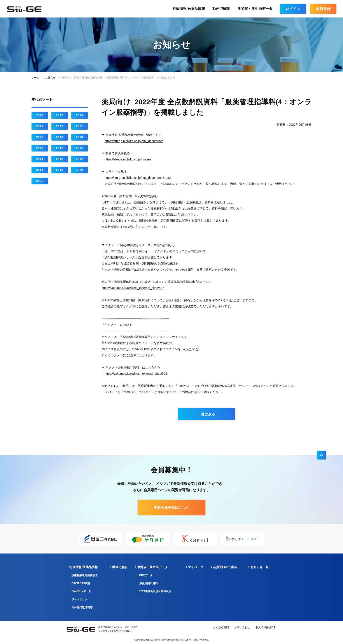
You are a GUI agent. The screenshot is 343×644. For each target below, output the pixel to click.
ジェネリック (79, 599)
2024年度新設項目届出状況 (155, 591)
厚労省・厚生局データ (255, 9)
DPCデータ (146, 575)
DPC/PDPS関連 (81, 583)
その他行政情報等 (82, 607)
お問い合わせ (242, 627)
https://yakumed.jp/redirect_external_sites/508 (136, 374)
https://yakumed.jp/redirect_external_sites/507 (133, 288)
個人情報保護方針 (266, 627)
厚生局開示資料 (149, 583)
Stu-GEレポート (81, 591)
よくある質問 (221, 627)
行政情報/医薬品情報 (189, 9)
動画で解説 (221, 9)
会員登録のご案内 (225, 567)
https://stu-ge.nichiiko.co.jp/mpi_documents (134, 141)
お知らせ (51, 78)
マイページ (196, 567)
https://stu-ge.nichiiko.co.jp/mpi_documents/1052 (138, 178)
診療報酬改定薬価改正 (85, 575)
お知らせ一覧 (259, 567)
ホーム (35, 78)
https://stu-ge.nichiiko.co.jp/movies (128, 159)
